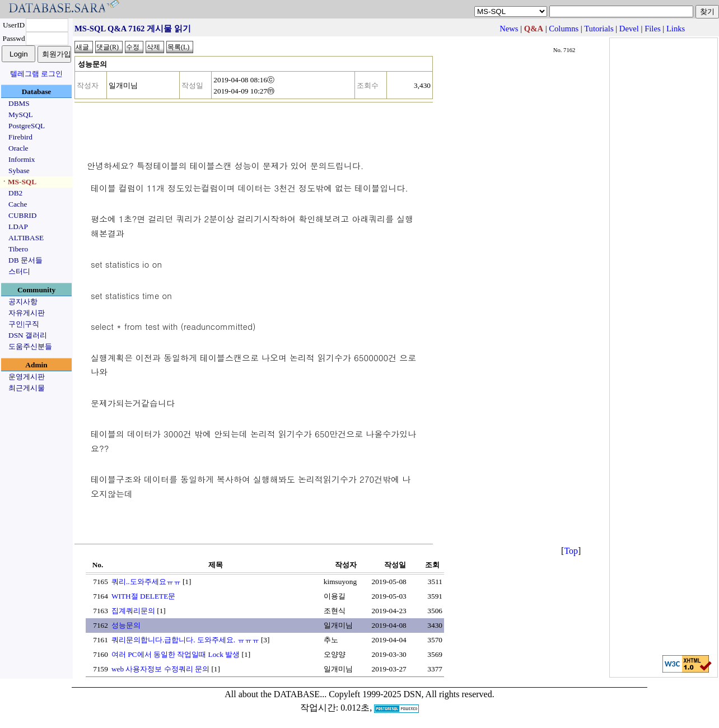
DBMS (19, 103)
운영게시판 (27, 377)
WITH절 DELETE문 (143, 596)
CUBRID (22, 215)
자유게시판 (27, 313)
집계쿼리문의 (133, 611)
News (509, 29)
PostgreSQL (27, 126)
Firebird (20, 137)
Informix (22, 159)
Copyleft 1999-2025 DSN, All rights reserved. (412, 694)
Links (676, 29)
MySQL (21, 115)
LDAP (18, 227)
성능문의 (126, 625)
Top (571, 551)
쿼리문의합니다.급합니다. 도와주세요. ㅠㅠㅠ (185, 640)
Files (653, 29)
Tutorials (599, 29)
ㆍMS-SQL (18, 182)
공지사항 (23, 302)
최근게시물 (27, 388)
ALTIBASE (26, 238)
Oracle (18, 148)
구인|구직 (24, 324)
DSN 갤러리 (28, 335)
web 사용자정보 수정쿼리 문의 (160, 669)
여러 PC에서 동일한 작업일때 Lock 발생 (176, 654)
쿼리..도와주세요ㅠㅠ (146, 582)
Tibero (18, 249)
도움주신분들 (30, 346)
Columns (564, 29)
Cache (18, 204)
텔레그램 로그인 (36, 74)
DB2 (15, 193)
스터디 (19, 271)
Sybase (19, 171)
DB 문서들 (25, 260)
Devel (629, 29)
